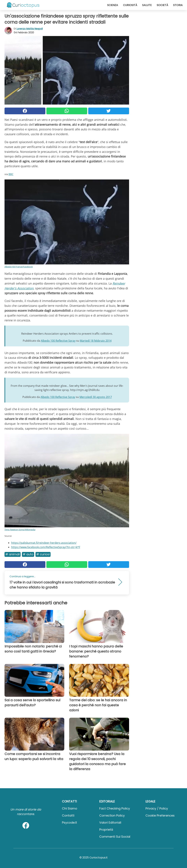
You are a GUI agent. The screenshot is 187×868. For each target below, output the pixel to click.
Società (162, 5)
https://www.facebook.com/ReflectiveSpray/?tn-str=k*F (46, 547)
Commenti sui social (115, 837)
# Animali (13, 554)
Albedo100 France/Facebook (19, 267)
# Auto (28, 554)
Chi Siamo (70, 808)
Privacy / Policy (157, 808)
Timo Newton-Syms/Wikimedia (20, 530)
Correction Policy (112, 815)
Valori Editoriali (110, 823)
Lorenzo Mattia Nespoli (30, 29)
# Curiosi (43, 554)
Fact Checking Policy (115, 808)
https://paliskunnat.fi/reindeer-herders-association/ (44, 543)
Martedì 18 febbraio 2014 (96, 341)
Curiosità (130, 5)
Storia (178, 5)
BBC (11, 174)
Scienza (113, 5)
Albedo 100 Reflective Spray (58, 341)
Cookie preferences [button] (160, 815)
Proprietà (106, 830)
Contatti (68, 815)
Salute (147, 5)
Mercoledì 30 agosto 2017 (96, 397)
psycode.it (69, 823)
